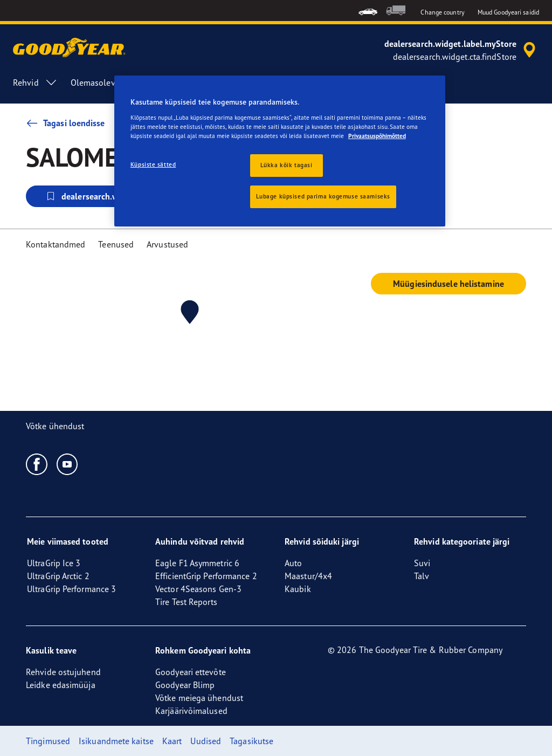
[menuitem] (368, 11)
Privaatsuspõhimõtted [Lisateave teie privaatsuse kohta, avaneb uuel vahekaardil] (377, 136)
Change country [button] (442, 12)
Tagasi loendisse (65, 123)
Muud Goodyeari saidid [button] (508, 12)
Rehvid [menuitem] (35, 83)
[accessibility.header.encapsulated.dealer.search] (462, 50)
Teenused (116, 244)
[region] (280, 151)
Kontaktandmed (56, 244)
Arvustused (167, 244)
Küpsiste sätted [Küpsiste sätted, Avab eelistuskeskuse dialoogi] (153, 164)
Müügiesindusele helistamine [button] (448, 284)
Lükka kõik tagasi (287, 165)
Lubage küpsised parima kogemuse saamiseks (323, 196)
